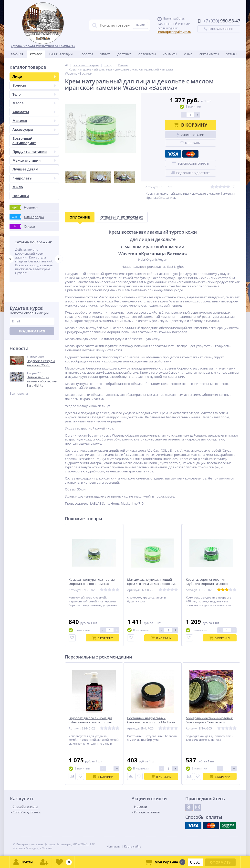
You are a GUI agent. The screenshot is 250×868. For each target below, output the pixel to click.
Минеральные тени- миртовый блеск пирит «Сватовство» (209, 720)
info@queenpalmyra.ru (174, 32)
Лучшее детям (25, 169)
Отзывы (231, 54)
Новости (86, 54)
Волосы (34, 85)
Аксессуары (34, 129)
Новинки (21, 196)
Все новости (19, 394)
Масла (34, 103)
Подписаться (32, 331)
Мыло (18, 187)
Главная (17, 54)
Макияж (34, 121)
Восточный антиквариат (24, 141)
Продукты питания (34, 152)
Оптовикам (147, 54)
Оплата (105, 54)
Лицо (34, 76)
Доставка (124, 54)
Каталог (36, 54)
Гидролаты (34, 178)
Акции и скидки (61, 54)
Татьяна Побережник (34, 242)
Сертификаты (209, 54)
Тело (34, 94)
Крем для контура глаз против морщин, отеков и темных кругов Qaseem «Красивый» (92, 584)
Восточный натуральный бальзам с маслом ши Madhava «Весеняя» (151, 722)
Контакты (170, 54)
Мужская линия (34, 160)
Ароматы (34, 112)
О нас (188, 54)
